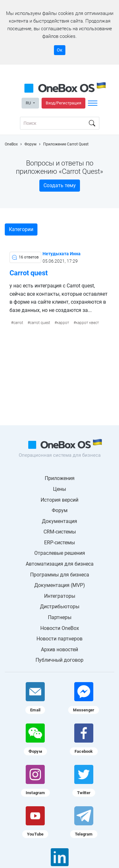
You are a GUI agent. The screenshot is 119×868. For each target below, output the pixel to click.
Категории (21, 229)
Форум (60, 510)
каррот (63, 323)
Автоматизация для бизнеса (60, 564)
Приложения (60, 478)
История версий (60, 500)
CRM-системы (60, 532)
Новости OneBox (60, 628)
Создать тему (60, 185)
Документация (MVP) (60, 585)
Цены (60, 489)
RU (29, 103)
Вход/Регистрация (63, 103)
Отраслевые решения (60, 553)
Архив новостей (60, 649)
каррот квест (87, 323)
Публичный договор (60, 660)
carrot (18, 323)
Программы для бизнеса (60, 575)
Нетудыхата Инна (62, 254)
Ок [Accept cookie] (60, 50)
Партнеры (60, 617)
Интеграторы (60, 596)
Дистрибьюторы (60, 607)
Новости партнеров (60, 639)
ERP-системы (60, 543)
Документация (60, 521)
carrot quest (40, 323)
